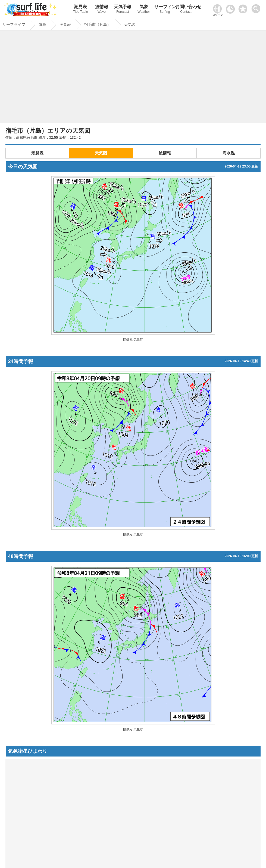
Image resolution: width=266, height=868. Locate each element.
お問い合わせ (186, 10)
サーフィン (165, 10)
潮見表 (80, 10)
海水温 (229, 153)
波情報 (102, 10)
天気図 (101, 153)
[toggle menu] (257, 7)
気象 (144, 10)
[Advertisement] (133, 78)
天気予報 (123, 10)
